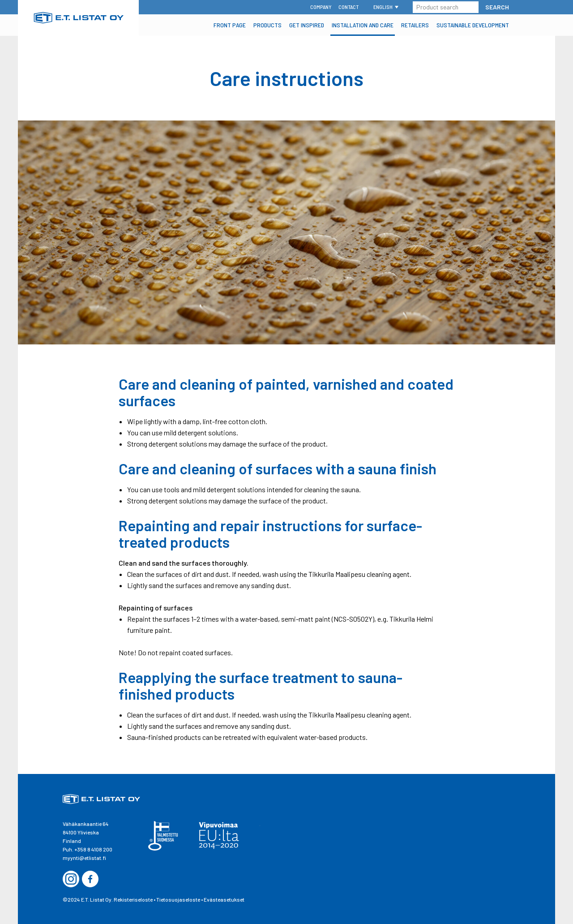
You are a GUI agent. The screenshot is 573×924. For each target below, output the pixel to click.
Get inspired (307, 25)
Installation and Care (363, 25)
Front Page (230, 25)
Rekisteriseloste (133, 899)
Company (321, 7)
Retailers (415, 25)
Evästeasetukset (224, 899)
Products (267, 25)
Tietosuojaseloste (178, 899)
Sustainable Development (473, 25)
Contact (349, 7)
